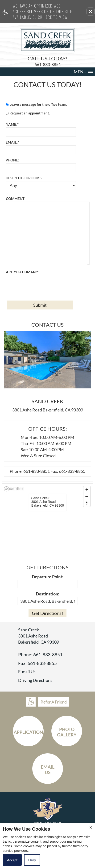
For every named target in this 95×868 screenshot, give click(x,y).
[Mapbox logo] (14, 489)
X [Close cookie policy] (91, 827)
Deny (32, 860)
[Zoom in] (87, 490)
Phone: (12, 160)
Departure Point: (48, 577)
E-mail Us (27, 672)
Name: (12, 124)
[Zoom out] (87, 496)
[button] (91, 12)
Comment (15, 199)
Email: (12, 142)
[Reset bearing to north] (87, 503)
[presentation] (42, 284)
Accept (12, 860)
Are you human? (22, 272)
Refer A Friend (54, 702)
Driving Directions (35, 680)
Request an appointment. (30, 113)
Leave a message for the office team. (38, 104)
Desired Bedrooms (24, 178)
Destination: (47, 594)
